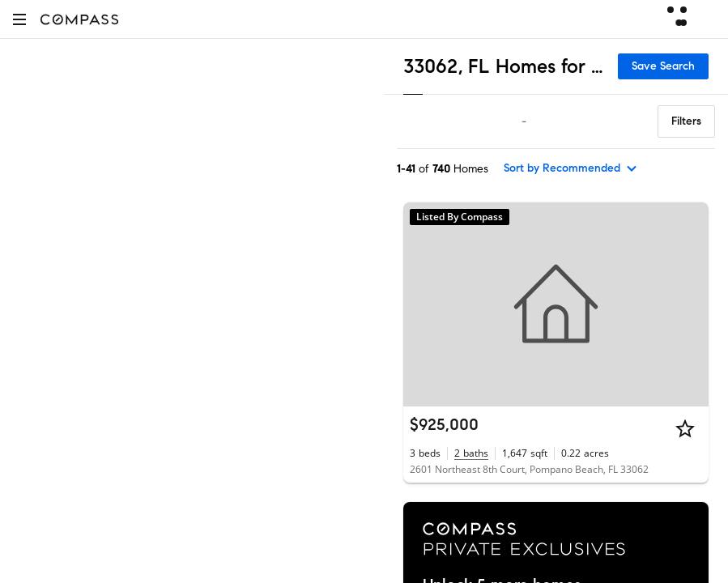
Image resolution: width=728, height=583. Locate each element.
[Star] (685, 428)
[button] (19, 19)
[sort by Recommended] (571, 168)
